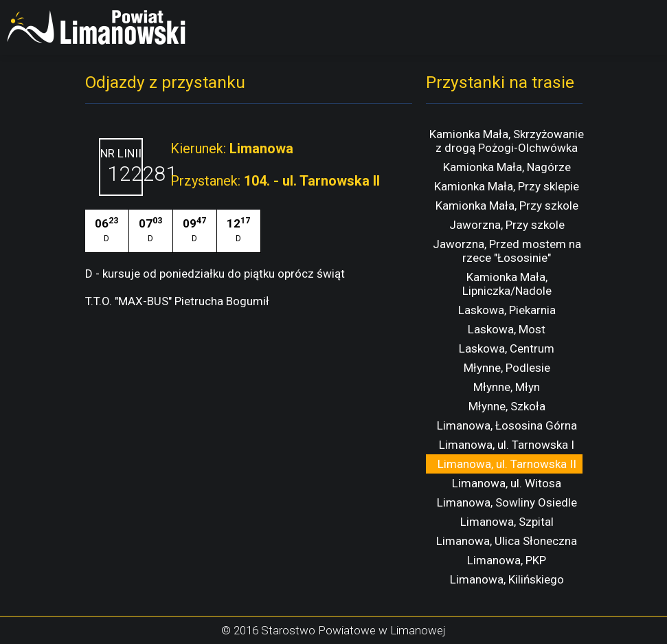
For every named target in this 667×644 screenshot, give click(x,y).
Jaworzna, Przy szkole (507, 225)
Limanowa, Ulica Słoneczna (507, 541)
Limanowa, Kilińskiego (507, 579)
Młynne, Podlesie (507, 368)
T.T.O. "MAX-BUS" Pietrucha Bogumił (177, 301)
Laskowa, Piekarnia (507, 310)
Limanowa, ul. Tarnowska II (507, 464)
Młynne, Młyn (507, 387)
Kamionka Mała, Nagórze (507, 167)
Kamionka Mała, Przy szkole (507, 206)
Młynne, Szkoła (507, 406)
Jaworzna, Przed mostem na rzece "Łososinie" (507, 251)
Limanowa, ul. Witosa (507, 483)
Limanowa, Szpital (507, 522)
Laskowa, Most (507, 329)
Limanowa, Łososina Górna (507, 425)
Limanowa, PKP (507, 560)
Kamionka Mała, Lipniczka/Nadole (507, 284)
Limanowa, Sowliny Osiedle (507, 502)
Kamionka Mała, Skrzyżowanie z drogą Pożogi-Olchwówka (507, 141)
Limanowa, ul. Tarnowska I (507, 445)
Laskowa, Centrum (507, 348)
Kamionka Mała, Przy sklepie (507, 186)
